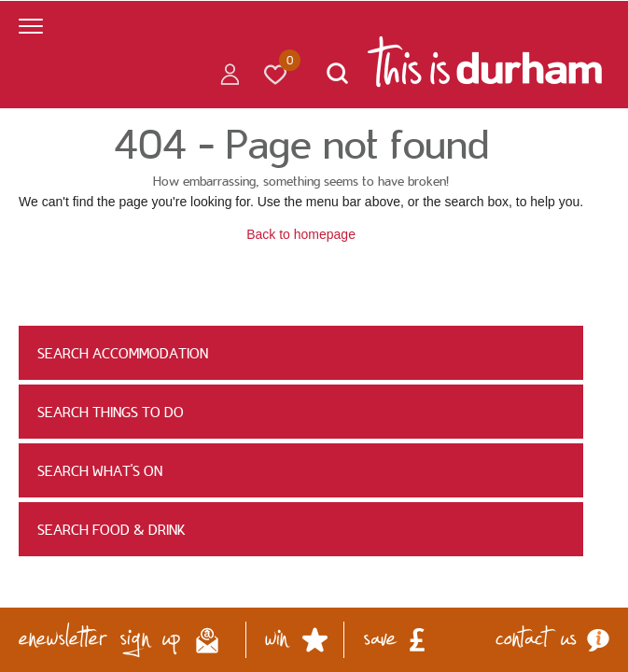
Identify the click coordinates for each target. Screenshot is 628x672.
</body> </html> (314, 336)
